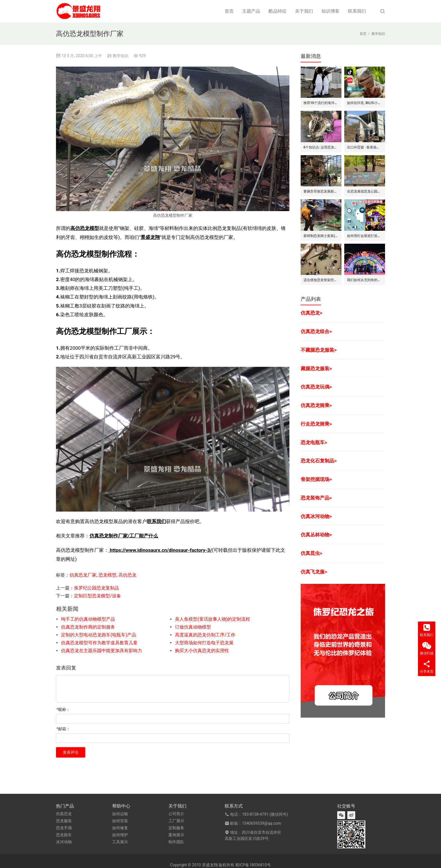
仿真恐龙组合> (316, 331)
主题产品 (251, 11)
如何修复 (120, 828)
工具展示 (120, 842)
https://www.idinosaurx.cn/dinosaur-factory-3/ (160, 550)
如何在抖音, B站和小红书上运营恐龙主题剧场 (365, 103)
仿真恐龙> (311, 313)
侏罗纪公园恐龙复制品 (96, 588)
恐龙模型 (107, 575)
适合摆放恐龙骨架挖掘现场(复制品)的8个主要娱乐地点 (321, 280)
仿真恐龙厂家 (83, 575)
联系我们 (357, 11)
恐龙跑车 (64, 835)
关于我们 (304, 11)
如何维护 (120, 835)
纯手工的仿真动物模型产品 (88, 619)
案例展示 (176, 835)
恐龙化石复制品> (319, 461)
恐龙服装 (64, 821)
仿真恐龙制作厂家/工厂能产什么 (124, 536)
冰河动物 (64, 842)
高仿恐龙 (127, 575)
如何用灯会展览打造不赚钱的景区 (365, 236)
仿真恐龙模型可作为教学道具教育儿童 (99, 643)
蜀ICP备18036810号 (253, 865)
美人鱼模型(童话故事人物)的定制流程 (212, 619)
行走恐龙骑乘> (316, 424)
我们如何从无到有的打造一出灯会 (365, 280)
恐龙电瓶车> (314, 442)
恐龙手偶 (64, 828)
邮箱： (63, 729)
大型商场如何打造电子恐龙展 (204, 643)
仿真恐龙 (64, 814)
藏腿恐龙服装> (316, 369)
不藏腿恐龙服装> (319, 350)
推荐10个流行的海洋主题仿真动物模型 (321, 103)
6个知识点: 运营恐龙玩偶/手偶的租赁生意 (321, 147)
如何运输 (120, 814)
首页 (229, 11)
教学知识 (121, 56)
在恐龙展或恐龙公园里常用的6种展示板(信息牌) (365, 191)
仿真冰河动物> (316, 516)
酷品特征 (278, 11)
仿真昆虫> (311, 553)
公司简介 (176, 814)
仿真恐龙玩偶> (316, 387)
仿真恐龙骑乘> (316, 405)
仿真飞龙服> (314, 572)
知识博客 (330, 11)
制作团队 (176, 842)
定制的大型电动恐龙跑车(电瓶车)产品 (99, 635)
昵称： (63, 709)
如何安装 (120, 821)
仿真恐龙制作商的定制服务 (88, 627)
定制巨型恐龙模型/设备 (97, 596)
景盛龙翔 (150, 237)
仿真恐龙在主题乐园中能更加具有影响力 (102, 651)
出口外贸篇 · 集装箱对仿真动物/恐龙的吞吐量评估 (365, 147)
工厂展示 (176, 821)
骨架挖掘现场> (316, 479)
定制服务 (176, 828)
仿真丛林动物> (316, 535)
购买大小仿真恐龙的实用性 (202, 651)
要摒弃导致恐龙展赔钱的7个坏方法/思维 (321, 191)
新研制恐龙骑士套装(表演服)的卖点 (321, 236)
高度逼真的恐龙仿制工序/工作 (205, 635)
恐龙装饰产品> (316, 498)
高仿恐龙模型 (85, 228)
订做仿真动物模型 (193, 627)
